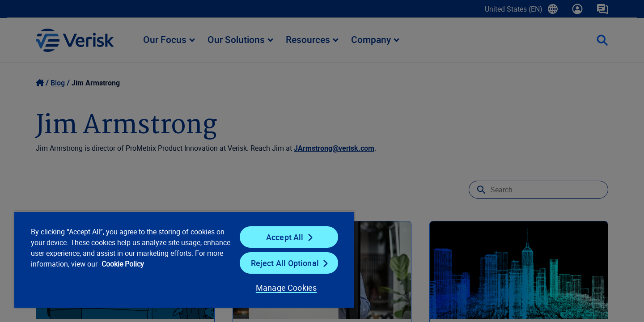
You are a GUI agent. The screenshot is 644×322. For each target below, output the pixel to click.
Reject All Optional (285, 263)
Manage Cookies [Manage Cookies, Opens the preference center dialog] (286, 288)
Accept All (285, 237)
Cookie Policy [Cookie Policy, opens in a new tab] (123, 264)
